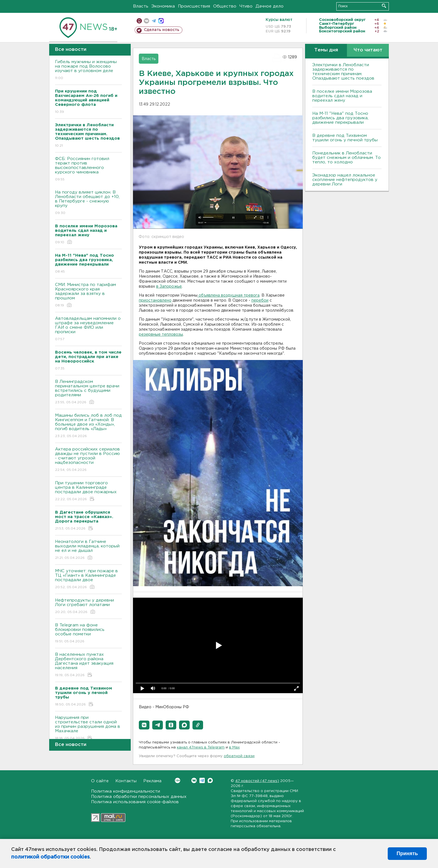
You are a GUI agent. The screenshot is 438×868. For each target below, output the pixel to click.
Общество (225, 6)
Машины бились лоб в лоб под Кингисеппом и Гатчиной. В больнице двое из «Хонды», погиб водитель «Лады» (88, 426)
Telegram (202, 780)
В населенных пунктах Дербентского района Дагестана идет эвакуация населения (88, 665)
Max (210, 780)
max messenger (161, 21)
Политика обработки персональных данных (139, 797)
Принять (407, 853)
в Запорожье (169, 287)
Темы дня (326, 50)
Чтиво (246, 6)
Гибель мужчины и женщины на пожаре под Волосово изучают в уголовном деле (88, 70)
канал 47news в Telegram (201, 747)
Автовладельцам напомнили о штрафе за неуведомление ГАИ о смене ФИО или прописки (88, 329)
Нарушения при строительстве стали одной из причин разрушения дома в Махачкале (88, 728)
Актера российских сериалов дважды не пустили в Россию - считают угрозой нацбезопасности (88, 460)
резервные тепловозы (161, 335)
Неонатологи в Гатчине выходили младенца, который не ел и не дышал (88, 550)
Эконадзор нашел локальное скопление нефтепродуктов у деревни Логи (345, 180)
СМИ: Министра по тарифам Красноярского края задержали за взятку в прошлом (88, 295)
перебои (260, 301)
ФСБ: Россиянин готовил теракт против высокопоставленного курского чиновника (88, 169)
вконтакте (147, 21)
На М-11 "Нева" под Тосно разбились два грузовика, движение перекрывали (340, 118)
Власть (141, 6)
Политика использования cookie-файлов (135, 802)
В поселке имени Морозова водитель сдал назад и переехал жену (342, 96)
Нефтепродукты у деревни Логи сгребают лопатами (88, 606)
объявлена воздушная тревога (228, 295)
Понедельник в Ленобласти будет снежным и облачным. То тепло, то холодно (347, 158)
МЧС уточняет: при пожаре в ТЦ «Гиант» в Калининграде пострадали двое (88, 579)
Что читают (368, 50)
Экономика (163, 6)
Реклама (152, 781)
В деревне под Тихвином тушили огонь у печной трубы (345, 138)
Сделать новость (162, 30)
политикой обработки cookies (50, 857)
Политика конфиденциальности (126, 791)
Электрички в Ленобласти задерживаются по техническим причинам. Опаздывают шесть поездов (343, 72)
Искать (384, 6)
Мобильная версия (139, 21)
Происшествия (194, 6)
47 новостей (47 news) (257, 781)
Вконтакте (178, 780)
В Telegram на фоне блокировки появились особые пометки (88, 634)
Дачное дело (270, 6)
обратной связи (239, 756)
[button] (144, 725)
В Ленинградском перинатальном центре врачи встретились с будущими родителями (88, 392)
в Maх (234, 747)
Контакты (126, 781)
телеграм (154, 21)
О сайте (100, 781)
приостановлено (155, 301)
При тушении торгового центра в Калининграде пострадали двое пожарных (88, 491)
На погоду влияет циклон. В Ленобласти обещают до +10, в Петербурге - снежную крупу (88, 203)
